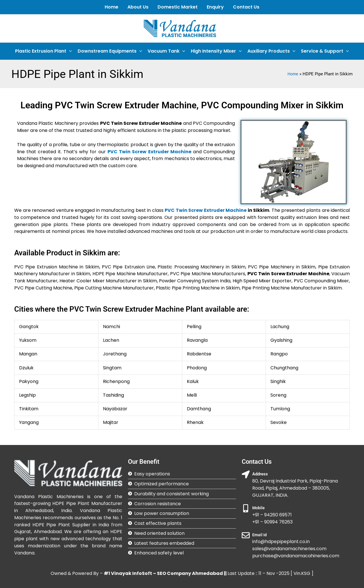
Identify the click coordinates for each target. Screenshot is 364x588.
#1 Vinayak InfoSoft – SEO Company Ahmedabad (163, 573)
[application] (69, 51)
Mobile (259, 508)
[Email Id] (246, 535)
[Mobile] (246, 508)
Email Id (260, 535)
